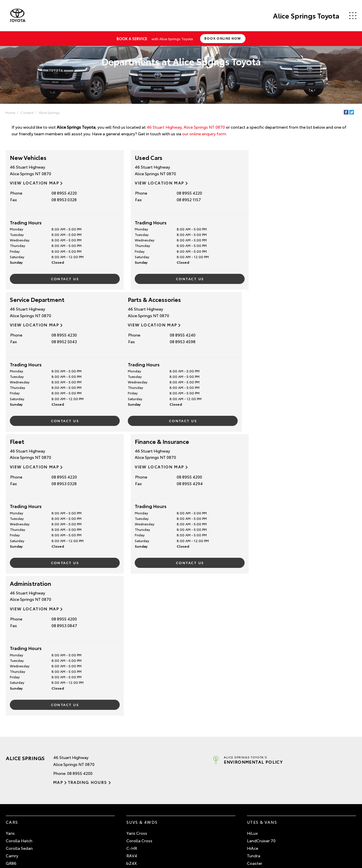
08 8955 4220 (62, 193)
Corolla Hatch (19, 699)
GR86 (11, 721)
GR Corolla (16, 728)
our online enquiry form (204, 134)
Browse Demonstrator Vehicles (35, 790)
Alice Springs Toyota (306, 16)
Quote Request (20, 806)
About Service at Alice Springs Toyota (162, 790)
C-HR (132, 706)
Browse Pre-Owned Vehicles (33, 781)
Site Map (275, 842)
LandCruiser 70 (261, 699)
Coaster (255, 721)
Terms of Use (260, 798)
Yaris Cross (137, 691)
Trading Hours (87, 640)
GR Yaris (14, 736)
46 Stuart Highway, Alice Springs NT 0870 (186, 127)
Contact (27, 112)
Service (136, 770)
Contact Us (62, 279)
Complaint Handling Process (334, 842)
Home (10, 112)
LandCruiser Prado (144, 743)
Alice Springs (49, 112)
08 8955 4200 (300, 335)
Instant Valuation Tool (27, 798)
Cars (12, 680)
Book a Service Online (147, 781)
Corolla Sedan (19, 706)
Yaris (10, 691)
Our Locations (260, 781)
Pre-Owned (21, 770)
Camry (12, 713)
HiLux (252, 691)
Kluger (133, 736)
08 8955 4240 (62, 335)
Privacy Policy (297, 842)
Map (58, 640)
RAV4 (132, 713)
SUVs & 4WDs (142, 680)
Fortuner (135, 728)
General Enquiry (262, 790)
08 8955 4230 (300, 193)
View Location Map (34, 183)
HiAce (253, 706)
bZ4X (132, 721)
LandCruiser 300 (142, 751)
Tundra (254, 713)
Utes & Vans (262, 680)
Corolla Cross (139, 699)
